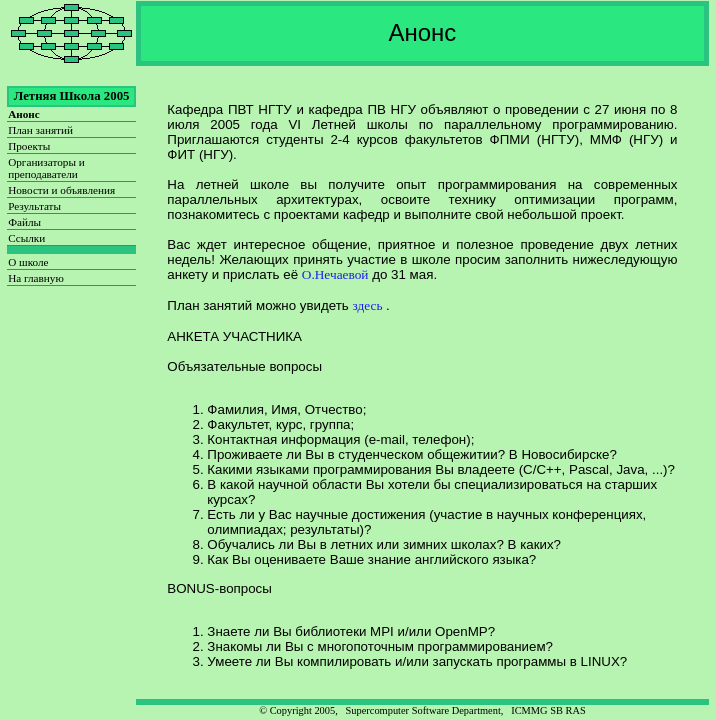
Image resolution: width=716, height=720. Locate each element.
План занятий (40, 130)
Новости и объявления (61, 190)
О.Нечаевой (335, 274)
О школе (28, 262)
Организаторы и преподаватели (46, 168)
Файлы (24, 222)
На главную (36, 278)
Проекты (29, 146)
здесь (369, 305)
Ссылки (26, 238)
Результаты (34, 206)
